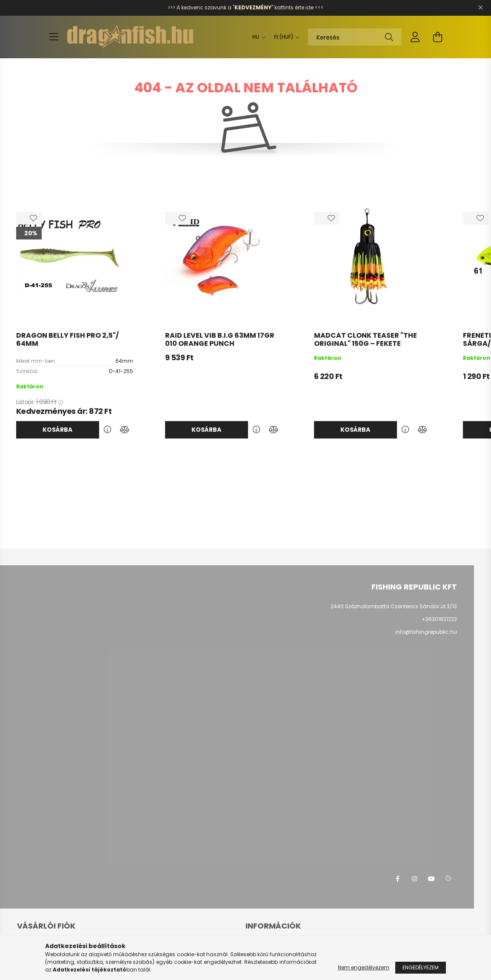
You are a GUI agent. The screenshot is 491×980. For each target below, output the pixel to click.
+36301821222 (439, 619)
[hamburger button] (54, 37)
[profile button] (415, 37)
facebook (397, 879)
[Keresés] (355, 37)
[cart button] (437, 37)
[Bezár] (480, 8)
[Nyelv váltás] (257, 37)
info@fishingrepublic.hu (426, 632)
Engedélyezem (421, 967)
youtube (431, 879)
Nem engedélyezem (364, 967)
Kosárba (57, 430)
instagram (414, 879)
